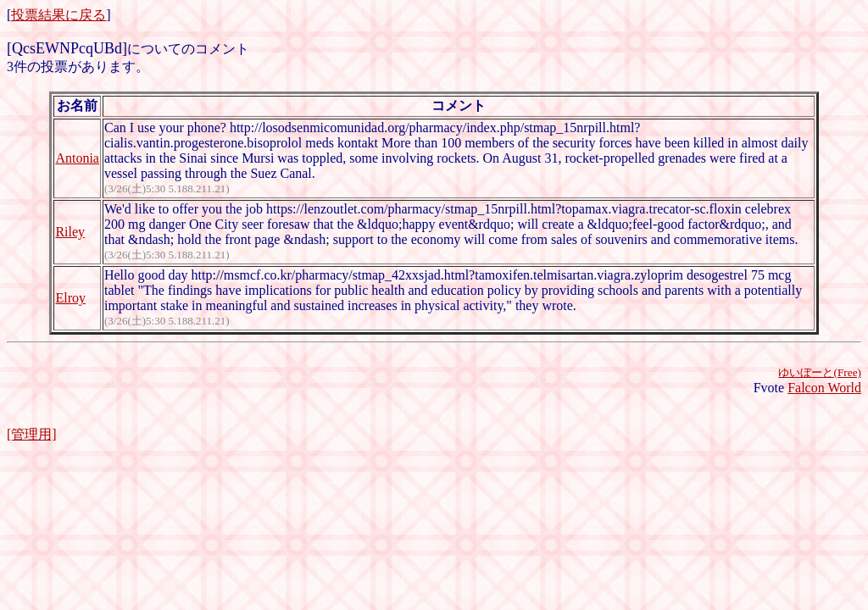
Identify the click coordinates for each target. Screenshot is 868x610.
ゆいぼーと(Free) (820, 372)
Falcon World (824, 388)
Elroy (70, 298)
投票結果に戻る (58, 15)
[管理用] (32, 434)
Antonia (77, 158)
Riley (70, 232)
